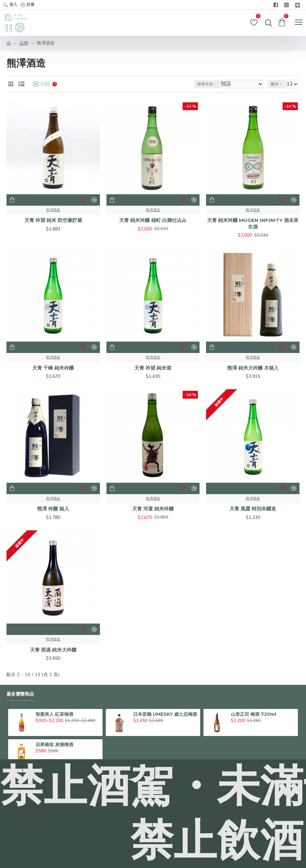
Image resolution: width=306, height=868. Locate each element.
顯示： (277, 84)
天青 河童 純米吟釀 (153, 509)
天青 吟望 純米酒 (153, 368)
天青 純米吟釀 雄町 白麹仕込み (153, 220)
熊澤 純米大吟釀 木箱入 (253, 368)
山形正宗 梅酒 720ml (253, 714)
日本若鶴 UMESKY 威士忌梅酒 (165, 714)
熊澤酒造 (53, 210)
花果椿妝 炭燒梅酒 (54, 744)
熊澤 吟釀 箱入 (53, 509)
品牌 (24, 43)
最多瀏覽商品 (20, 694)
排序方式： (207, 84)
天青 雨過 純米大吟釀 (53, 650)
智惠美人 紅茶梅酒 (54, 714)
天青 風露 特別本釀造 (253, 509)
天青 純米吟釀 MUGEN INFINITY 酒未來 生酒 (253, 223)
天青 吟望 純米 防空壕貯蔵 (53, 220)
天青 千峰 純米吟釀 (53, 368)
